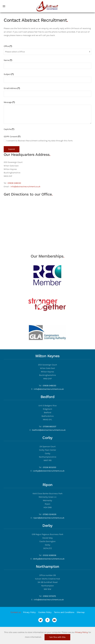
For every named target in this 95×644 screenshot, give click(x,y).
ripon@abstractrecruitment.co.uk (49, 499)
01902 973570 (49, 578)
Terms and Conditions (64, 612)
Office (8, 46)
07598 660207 (50, 408)
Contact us (16, 612)
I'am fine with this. (57, 637)
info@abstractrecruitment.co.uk (25, 187)
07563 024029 (50, 496)
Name (8, 60)
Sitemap (81, 612)
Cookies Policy (45, 612)
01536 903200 (50, 449)
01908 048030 (14, 183)
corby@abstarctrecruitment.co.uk (49, 452)
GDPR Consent (12, 137)
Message (9, 102)
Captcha (9, 129)
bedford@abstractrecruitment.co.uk (49, 412)
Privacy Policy (29, 612)
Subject (9, 74)
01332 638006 (50, 537)
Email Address (12, 88)
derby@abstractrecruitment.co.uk (49, 540)
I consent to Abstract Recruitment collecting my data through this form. (38, 141)
